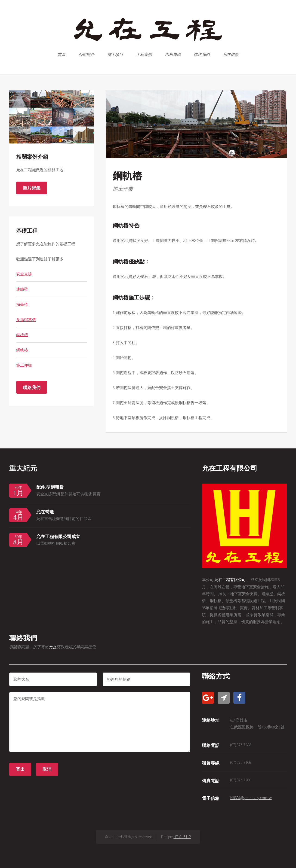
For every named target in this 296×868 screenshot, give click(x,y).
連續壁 (22, 289)
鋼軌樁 (22, 350)
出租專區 (173, 55)
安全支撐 (24, 274)
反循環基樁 (26, 320)
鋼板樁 (22, 335)
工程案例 (144, 55)
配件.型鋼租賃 (50, 487)
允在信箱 (231, 55)
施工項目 (115, 55)
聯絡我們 (202, 55)
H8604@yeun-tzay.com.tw (251, 798)
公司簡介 (86, 55)
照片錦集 (32, 188)
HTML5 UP (182, 837)
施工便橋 (24, 365)
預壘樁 (22, 305)
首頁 (62, 55)
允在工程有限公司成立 (58, 536)
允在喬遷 (45, 512)
